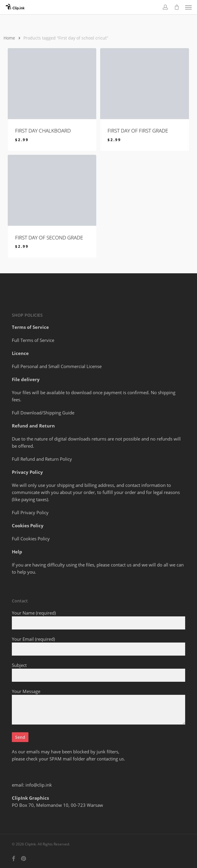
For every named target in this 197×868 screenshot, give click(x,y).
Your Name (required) (98, 620)
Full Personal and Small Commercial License (57, 366)
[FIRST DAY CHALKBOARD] (52, 84)
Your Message (98, 707)
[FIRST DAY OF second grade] (52, 190)
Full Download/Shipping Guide (43, 413)
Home (9, 38)
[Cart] (177, 7)
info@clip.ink (39, 785)
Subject (98, 672)
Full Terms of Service (33, 340)
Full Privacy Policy (30, 512)
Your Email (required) (98, 646)
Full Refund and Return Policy (42, 459)
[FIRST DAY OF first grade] (144, 84)
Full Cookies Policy (31, 539)
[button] (188, 7)
